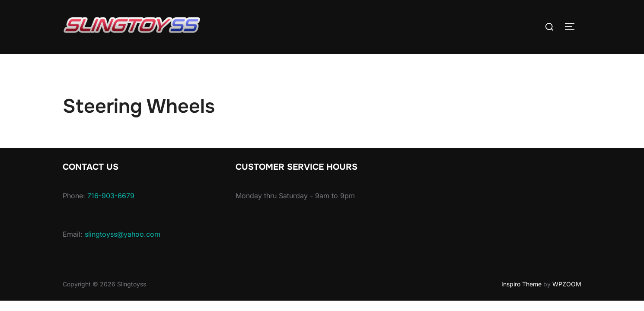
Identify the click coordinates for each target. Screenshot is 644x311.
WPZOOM (567, 284)
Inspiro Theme (521, 284)
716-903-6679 (111, 196)
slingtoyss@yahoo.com (123, 234)
